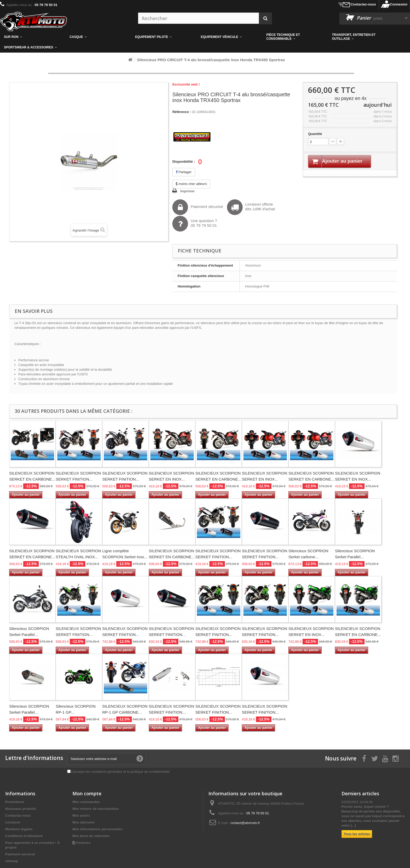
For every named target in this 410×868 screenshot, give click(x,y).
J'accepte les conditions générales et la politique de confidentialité (120, 772)
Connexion (399, 4)
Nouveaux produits (21, 809)
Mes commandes (86, 802)
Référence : (182, 112)
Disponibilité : (184, 162)
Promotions (15, 802)
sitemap (12, 861)
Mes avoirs (81, 816)
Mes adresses (84, 822)
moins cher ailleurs (191, 184)
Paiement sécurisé (198, 207)
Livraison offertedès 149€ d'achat (251, 207)
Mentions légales (19, 829)
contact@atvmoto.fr (245, 823)
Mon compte (87, 793)
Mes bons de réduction (91, 836)
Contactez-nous (363, 4)
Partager (184, 172)
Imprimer (187, 191)
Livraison (13, 822)
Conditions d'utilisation (24, 836)
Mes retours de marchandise (95, 809)
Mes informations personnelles (97, 829)
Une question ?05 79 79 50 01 (195, 224)
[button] (295, 37)
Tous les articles (357, 834)
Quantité (315, 134)
